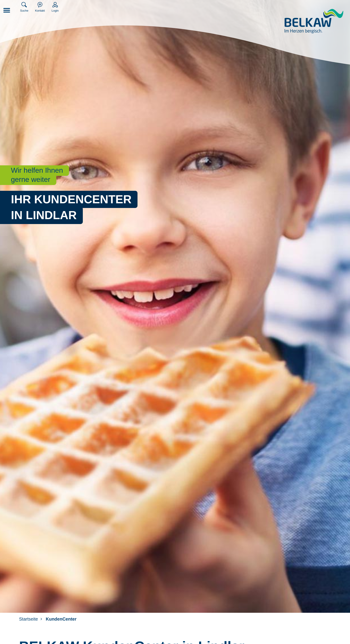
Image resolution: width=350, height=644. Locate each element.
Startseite (29, 619)
